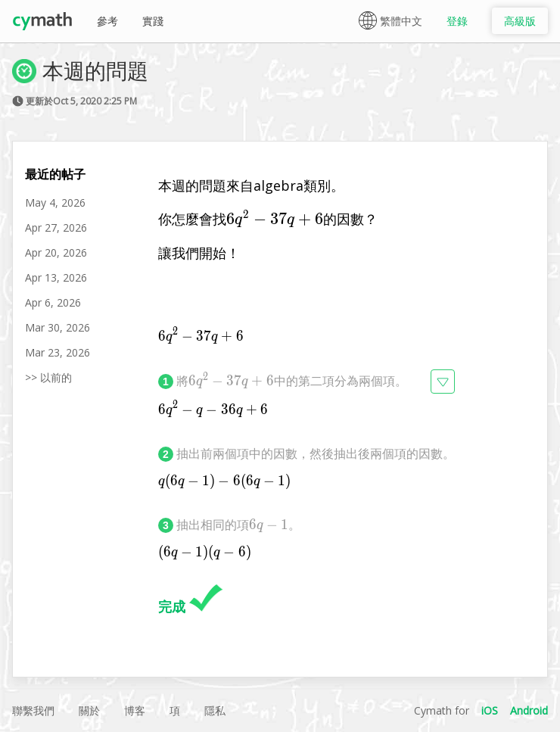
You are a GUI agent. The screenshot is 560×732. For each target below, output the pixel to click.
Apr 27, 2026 (56, 227)
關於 (89, 710)
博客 (135, 710)
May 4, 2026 (55, 202)
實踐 (153, 21)
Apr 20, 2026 (56, 252)
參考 (107, 21)
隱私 (215, 710)
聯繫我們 (33, 710)
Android (529, 710)
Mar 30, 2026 (58, 327)
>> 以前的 (48, 377)
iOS (490, 710)
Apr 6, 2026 (53, 302)
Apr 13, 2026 (56, 277)
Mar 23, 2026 (58, 352)
